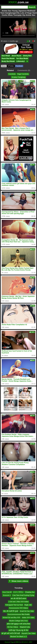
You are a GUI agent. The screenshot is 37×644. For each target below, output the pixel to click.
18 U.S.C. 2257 (27, 642)
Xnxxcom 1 (7, 595)
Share (4, 66)
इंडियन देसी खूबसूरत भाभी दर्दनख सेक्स (18, 624)
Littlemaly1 (21, 61)
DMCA (18, 642)
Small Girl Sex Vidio (27, 611)
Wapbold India (25, 627)
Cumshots (12, 74)
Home (7, 642)
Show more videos (18, 581)
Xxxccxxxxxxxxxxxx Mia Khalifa (18, 614)
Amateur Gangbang (19, 77)
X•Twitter (11, 66)
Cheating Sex (30, 592)
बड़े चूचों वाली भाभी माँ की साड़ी (11, 633)
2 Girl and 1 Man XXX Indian (18, 602)
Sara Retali (6, 56)
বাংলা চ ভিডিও (18, 592)
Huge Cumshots (23, 74)
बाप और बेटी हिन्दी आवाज (19, 598)
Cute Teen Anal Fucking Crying (23, 595)
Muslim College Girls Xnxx (18, 621)
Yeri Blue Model (22, 58)
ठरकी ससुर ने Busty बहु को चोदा (19, 630)
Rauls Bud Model (8, 58)
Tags (12, 642)
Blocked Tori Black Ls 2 (18, 637)
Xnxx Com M (7, 592)
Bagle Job (28, 605)
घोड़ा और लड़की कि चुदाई (11, 611)
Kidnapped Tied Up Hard (14, 605)
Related (10, 70)
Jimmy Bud (27, 56)
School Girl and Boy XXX (11, 618)
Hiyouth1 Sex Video (29, 633)
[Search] (14, 7)
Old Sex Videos (13, 627)
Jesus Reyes (16, 56)
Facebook (19, 66)
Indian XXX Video (28, 618)
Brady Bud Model (8, 61)
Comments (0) (24, 70)
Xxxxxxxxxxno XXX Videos (18, 608)
